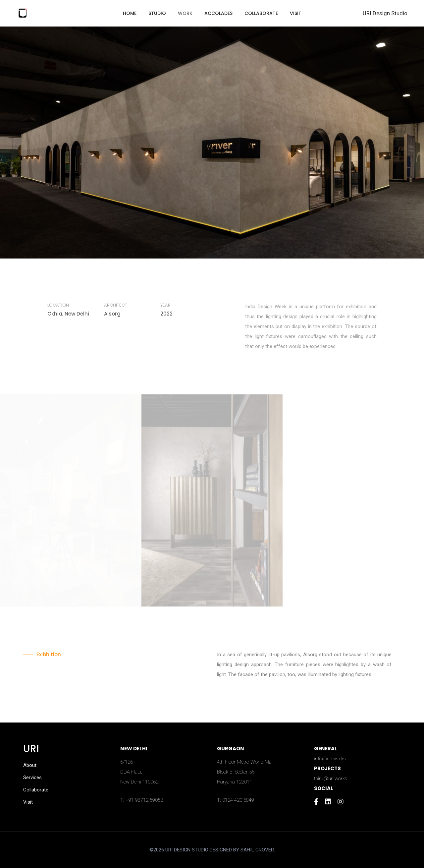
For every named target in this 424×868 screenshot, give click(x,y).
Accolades (218, 13)
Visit (296, 13)
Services (32, 778)
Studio (157, 13)
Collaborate (261, 13)
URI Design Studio (385, 13)
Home (130, 13)
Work (185, 13)
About (30, 765)
